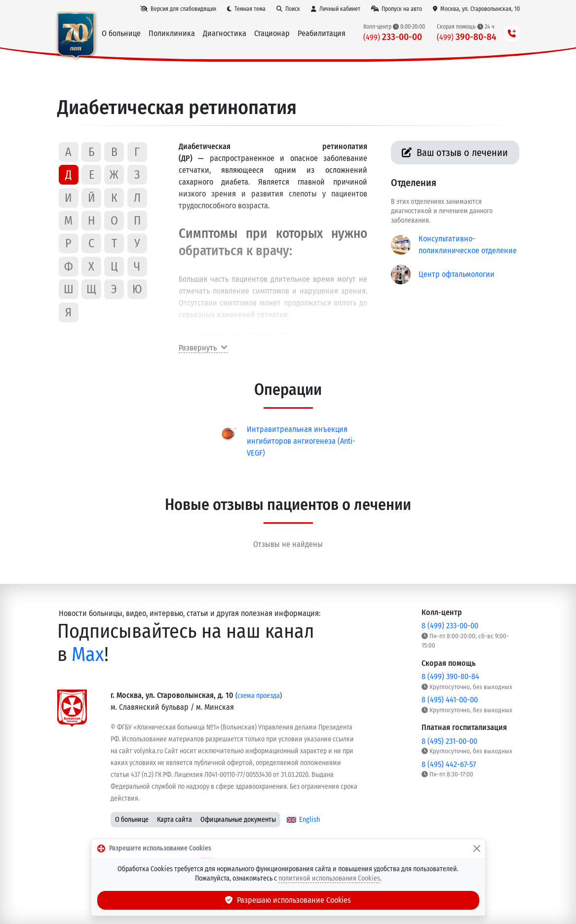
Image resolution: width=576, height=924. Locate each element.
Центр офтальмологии (457, 274)
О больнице (132, 820)
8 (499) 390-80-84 (450, 676)
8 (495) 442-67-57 (449, 764)
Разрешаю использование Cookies (288, 900)
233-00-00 (393, 37)
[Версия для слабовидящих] (178, 9)
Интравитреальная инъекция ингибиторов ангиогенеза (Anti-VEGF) (301, 441)
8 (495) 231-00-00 (449, 741)
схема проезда (259, 696)
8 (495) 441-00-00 (450, 700)
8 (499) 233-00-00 (450, 626)
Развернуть (203, 348)
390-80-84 (467, 37)
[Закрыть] (477, 848)
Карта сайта (174, 820)
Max (88, 654)
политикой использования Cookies (329, 878)
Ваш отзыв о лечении (455, 153)
